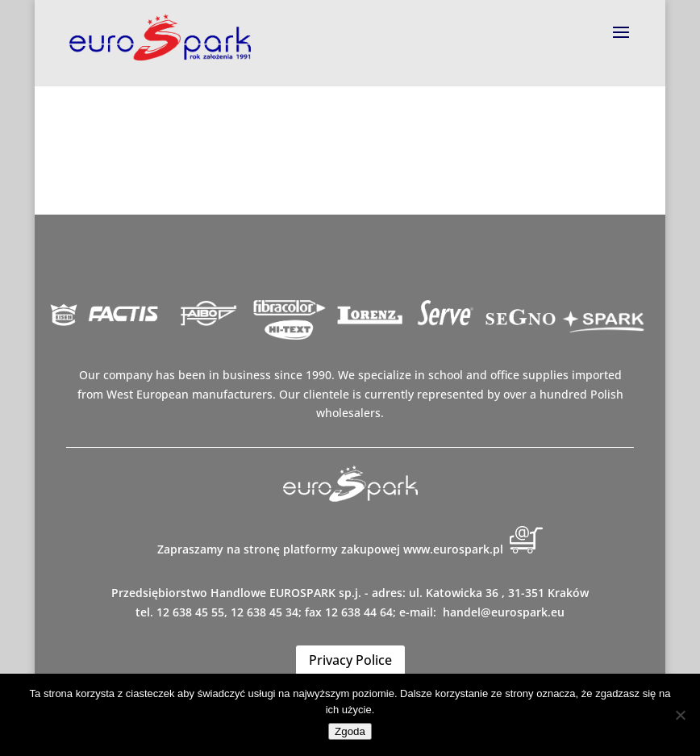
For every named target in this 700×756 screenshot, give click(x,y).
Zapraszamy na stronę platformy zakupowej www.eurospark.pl (350, 549)
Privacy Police (350, 660)
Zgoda (350, 731)
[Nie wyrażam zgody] (680, 715)
